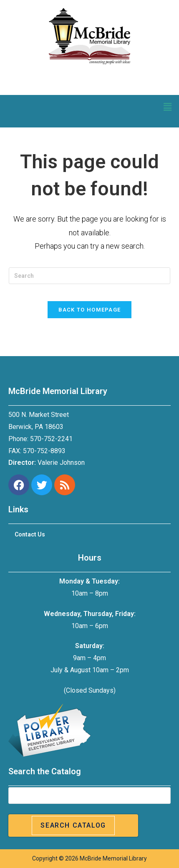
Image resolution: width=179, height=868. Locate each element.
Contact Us (30, 534)
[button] (168, 107)
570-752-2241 (51, 439)
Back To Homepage (90, 310)
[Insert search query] (89, 276)
